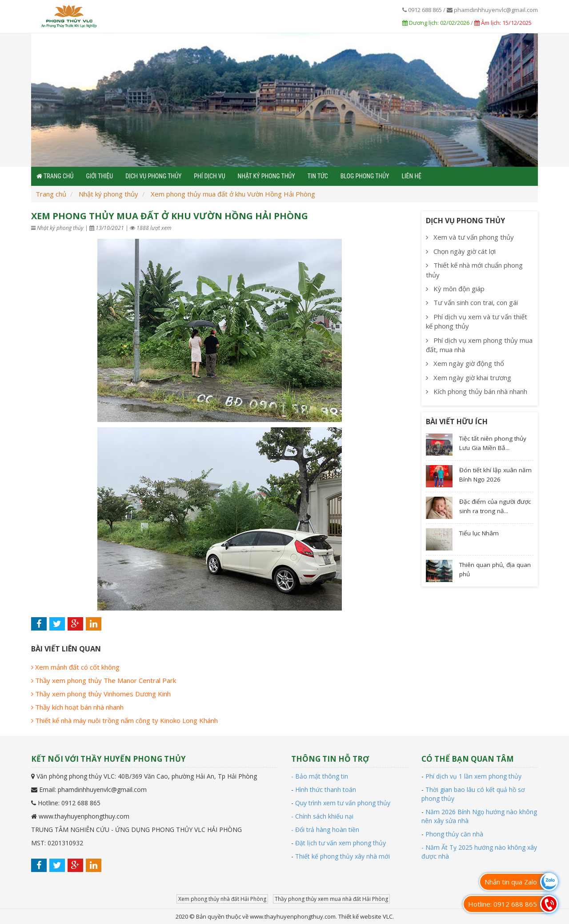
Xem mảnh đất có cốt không (75, 667)
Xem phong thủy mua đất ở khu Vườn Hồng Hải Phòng (233, 194)
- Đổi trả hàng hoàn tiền (325, 830)
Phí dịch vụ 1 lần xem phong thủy (473, 776)
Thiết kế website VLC (365, 916)
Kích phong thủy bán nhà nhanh (477, 391)
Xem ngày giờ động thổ (465, 363)
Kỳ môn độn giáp (455, 289)
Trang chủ (51, 194)
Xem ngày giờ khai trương (469, 378)
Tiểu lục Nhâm (479, 533)
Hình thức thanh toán (326, 789)
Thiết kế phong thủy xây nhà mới (343, 856)
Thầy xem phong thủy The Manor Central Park (104, 680)
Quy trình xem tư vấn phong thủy (343, 803)
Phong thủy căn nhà (454, 834)
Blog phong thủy (365, 176)
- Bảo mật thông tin (320, 776)
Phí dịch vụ (209, 176)
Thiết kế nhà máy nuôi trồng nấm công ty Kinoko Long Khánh (124, 720)
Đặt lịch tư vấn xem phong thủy (341, 843)
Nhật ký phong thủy (266, 176)
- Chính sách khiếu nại (322, 816)
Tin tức (318, 176)
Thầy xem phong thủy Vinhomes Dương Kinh (101, 694)
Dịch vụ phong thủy (153, 176)
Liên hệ (411, 176)
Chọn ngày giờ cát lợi (461, 251)
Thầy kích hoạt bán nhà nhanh (77, 707)
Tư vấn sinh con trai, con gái (472, 302)
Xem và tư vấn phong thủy (470, 237)
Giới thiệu (99, 176)
